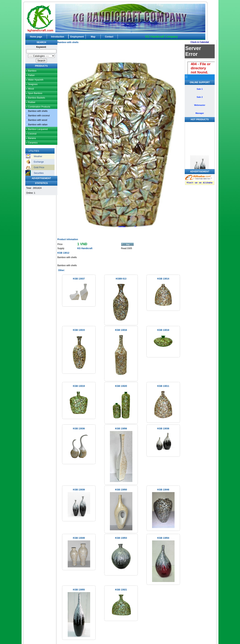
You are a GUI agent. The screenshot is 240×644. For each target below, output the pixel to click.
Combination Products (39, 107)
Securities (39, 173)
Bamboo (32, 71)
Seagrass (33, 84)
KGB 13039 (79, 490)
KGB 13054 (163, 538)
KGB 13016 (121, 330)
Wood (31, 89)
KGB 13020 (121, 386)
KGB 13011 (163, 386)
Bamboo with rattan (38, 125)
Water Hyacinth (36, 80)
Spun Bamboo (35, 93)
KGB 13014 (163, 279)
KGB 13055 (79, 590)
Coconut (32, 134)
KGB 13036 (79, 429)
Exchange (39, 162)
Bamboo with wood (38, 120)
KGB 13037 (79, 279)
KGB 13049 (79, 538)
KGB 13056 (121, 429)
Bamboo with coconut (39, 116)
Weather (38, 156)
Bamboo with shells (38, 111)
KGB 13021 (121, 590)
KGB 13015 (79, 330)
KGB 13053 (121, 538)
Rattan (31, 75)
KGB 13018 (163, 330)
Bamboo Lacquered (38, 129)
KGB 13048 (163, 490)
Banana (32, 138)
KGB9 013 (121, 279)
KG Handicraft (85, 248)
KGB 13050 (121, 490)
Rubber (32, 102)
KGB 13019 (79, 386)
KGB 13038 (163, 429)
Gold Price (39, 167)
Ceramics (33, 143)
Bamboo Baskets (36, 98)
